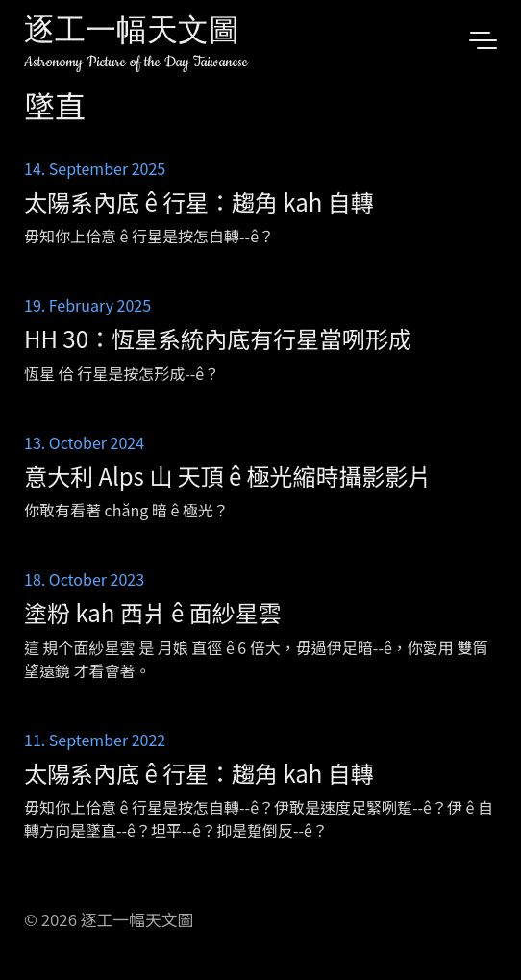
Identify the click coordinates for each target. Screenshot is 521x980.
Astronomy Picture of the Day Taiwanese (136, 62)
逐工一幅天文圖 (132, 33)
